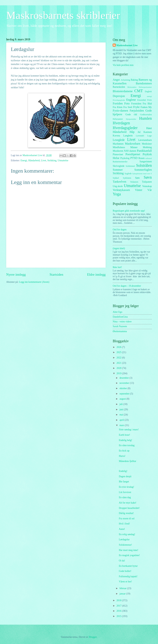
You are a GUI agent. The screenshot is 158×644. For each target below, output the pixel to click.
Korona (116, 136)
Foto (127, 103)
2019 (119, 373)
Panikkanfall (144, 151)
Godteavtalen (146, 115)
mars (122, 425)
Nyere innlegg (16, 274)
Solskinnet (130, 166)
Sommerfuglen (143, 170)
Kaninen (148, 132)
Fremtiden (136, 104)
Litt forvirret (125, 492)
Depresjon (119, 96)
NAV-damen (130, 151)
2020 (119, 368)
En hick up (124, 451)
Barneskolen (119, 87)
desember (124, 378)
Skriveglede (119, 166)
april (122, 420)
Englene (131, 100)
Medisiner (147, 144)
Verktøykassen (121, 190)
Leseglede (119, 140)
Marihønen (118, 144)
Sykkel (116, 178)
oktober (124, 388)
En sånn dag (125, 497)
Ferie (150, 100)
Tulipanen (147, 182)
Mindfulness (119, 147)
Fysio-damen (120, 111)
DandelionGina (120, 317)
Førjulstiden (137, 111)
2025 (119, 352)
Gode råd (131, 114)
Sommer (118, 170)
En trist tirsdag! (126, 487)
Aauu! (122, 529)
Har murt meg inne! (128, 550)
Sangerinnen (146, 162)
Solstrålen (144, 165)
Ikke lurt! (117, 267)
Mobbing (147, 147)
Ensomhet (142, 100)
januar (123, 594)
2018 (119, 600)
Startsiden (56, 274)
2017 (119, 606)
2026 (119, 347)
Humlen (145, 118)
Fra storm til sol (127, 519)
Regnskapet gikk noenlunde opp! (129, 211)
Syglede (128, 174)
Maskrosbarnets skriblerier (63, 15)
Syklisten (127, 178)
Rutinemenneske (120, 162)
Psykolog (125, 158)
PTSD (134, 158)
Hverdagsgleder (125, 128)
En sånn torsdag (127, 445)
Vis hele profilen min (123, 65)
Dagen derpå (125, 476)
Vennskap (147, 186)
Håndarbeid (34, 160)
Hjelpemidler (131, 119)
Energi (24, 160)
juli (121, 404)
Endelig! (123, 471)
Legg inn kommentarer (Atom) (34, 282)
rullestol (149, 158)
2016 (119, 611)
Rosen (142, 158)
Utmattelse (63, 160)
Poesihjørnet (133, 154)
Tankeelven (119, 182)
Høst (149, 128)
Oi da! (122, 561)
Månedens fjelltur (127, 461)
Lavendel (140, 136)
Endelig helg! (125, 440)
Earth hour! (124, 435)
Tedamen (134, 182)
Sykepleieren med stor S (142, 174)
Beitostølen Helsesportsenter (140, 87)
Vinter (139, 190)
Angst (116, 80)
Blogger (93, 637)
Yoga (117, 194)
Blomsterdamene (123, 91)
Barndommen (144, 83)
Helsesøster (118, 119)
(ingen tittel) (119, 248)
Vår (150, 190)
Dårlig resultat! (126, 513)
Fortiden (118, 103)
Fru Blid (147, 104)
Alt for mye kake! (127, 503)
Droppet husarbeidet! (129, 508)
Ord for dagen (120, 230)
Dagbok (148, 91)
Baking (134, 80)
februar (123, 588)
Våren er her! (125, 582)
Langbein (128, 136)
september (125, 394)
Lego (150, 136)
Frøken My (146, 107)
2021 (119, 363)
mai (122, 415)
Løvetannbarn (145, 140)
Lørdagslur (124, 539)
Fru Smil (128, 107)
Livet (44, 160)
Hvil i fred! (124, 524)
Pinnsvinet (118, 154)
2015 (119, 616)
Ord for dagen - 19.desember (127, 286)
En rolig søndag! (127, 534)
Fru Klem (118, 107)
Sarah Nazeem (120, 326)
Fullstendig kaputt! (128, 576)
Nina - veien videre (122, 322)
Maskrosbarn (133, 144)
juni (122, 409)
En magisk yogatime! (129, 555)
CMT (139, 91)
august (123, 399)
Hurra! (122, 456)
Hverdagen (121, 123)
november (125, 383)
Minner (134, 147)
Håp (132, 132)
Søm (137, 178)
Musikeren (118, 151)
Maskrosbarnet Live (127, 45)
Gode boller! (125, 571)
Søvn (148, 177)
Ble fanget (124, 482)
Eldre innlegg (96, 274)
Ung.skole (118, 186)
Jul (139, 132)
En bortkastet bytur (128, 566)
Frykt (136, 107)
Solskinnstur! (125, 545)
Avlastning (125, 80)
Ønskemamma (120, 331)
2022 (119, 358)
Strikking (52, 160)
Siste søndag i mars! (129, 430)
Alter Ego (118, 312)
